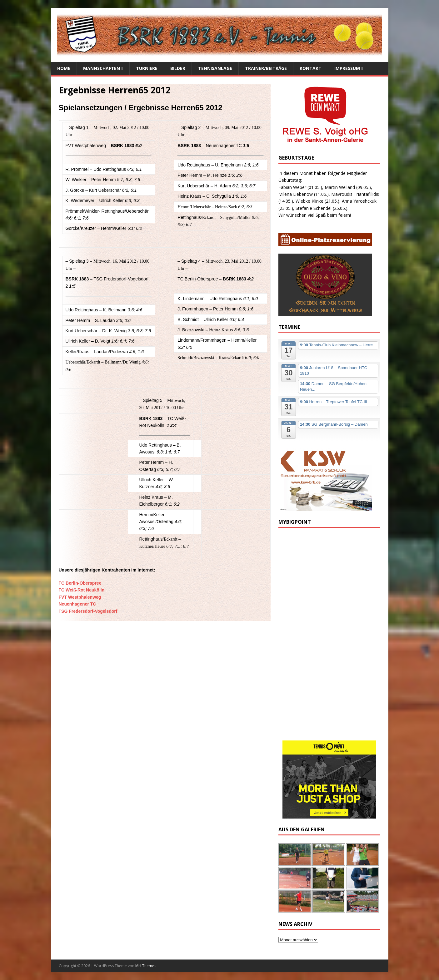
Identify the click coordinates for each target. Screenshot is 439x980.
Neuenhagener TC (77, 604)
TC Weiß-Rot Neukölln (82, 590)
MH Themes (146, 966)
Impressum (347, 68)
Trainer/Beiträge (266, 68)
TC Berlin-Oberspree (80, 583)
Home (64, 68)
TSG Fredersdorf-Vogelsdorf (88, 611)
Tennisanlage (215, 68)
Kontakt (311, 68)
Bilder (178, 68)
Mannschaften (102, 68)
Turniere (147, 68)
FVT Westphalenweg (80, 597)
